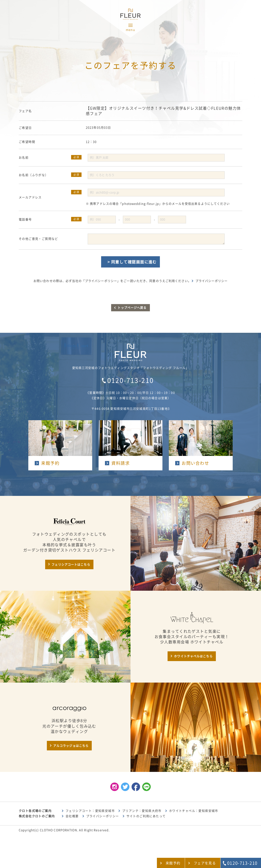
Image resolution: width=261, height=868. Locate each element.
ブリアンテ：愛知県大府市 (142, 811)
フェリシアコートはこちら (71, 565)
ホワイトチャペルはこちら (193, 656)
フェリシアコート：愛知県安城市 (90, 811)
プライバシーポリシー (212, 281)
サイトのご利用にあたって (146, 816)
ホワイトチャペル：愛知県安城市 (194, 811)
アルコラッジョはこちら (71, 746)
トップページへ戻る (132, 308)
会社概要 (72, 816)
